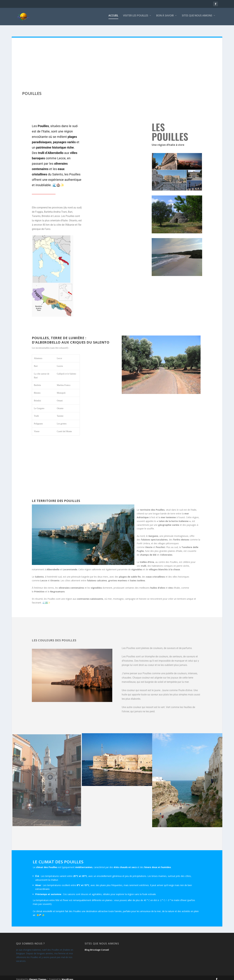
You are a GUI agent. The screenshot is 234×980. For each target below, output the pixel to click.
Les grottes (62, 421)
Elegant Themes (38, 976)
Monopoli (61, 390)
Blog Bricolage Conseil (97, 947)
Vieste (37, 429)
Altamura (38, 355)
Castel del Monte (64, 429)
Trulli (36, 413)
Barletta (37, 382)
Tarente (60, 413)
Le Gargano (39, 406)
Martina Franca (64, 382)
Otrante (60, 406)
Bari (36, 363)
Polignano (38, 421)
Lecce (59, 355)
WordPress (67, 976)
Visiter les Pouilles (136, 18)
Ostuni (60, 398)
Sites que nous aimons (197, 18)
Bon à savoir (165, 18)
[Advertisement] (117, 58)
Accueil (113, 18)
